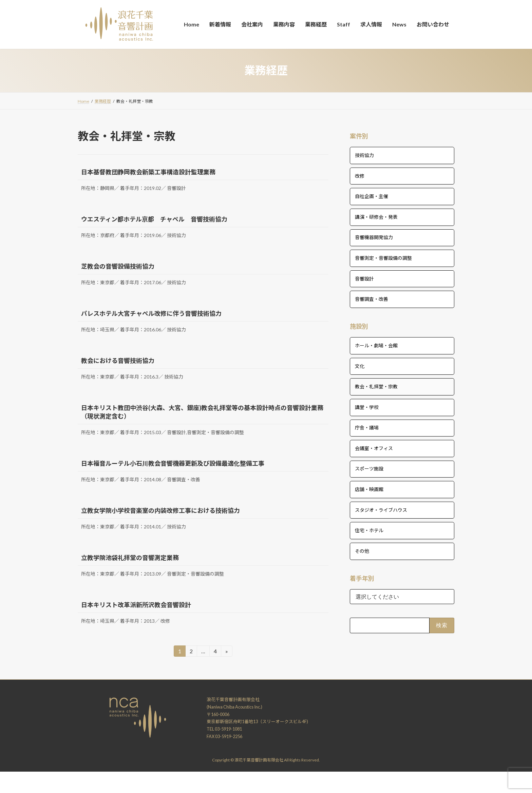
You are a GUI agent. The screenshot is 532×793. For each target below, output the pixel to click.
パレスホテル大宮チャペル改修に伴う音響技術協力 (151, 313)
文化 (360, 366)
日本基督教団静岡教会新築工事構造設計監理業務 (148, 172)
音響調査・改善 (372, 299)
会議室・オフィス (374, 448)
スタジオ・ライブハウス (381, 510)
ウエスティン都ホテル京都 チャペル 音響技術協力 (154, 219)
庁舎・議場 (367, 428)
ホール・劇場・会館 (376, 345)
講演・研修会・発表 (376, 217)
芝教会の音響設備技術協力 (118, 266)
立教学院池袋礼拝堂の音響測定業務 (130, 558)
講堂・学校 (367, 407)
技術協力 (364, 155)
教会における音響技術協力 (118, 361)
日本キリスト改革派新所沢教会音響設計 (136, 605)
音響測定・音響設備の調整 (383, 258)
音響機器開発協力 (374, 237)
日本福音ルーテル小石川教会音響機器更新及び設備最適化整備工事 (173, 463)
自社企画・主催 (372, 196)
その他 (362, 551)
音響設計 (364, 278)
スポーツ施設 (369, 469)
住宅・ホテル (369, 530)
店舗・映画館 (369, 489)
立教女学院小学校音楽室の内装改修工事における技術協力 (160, 510)
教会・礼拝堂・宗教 (376, 386)
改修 (360, 176)
